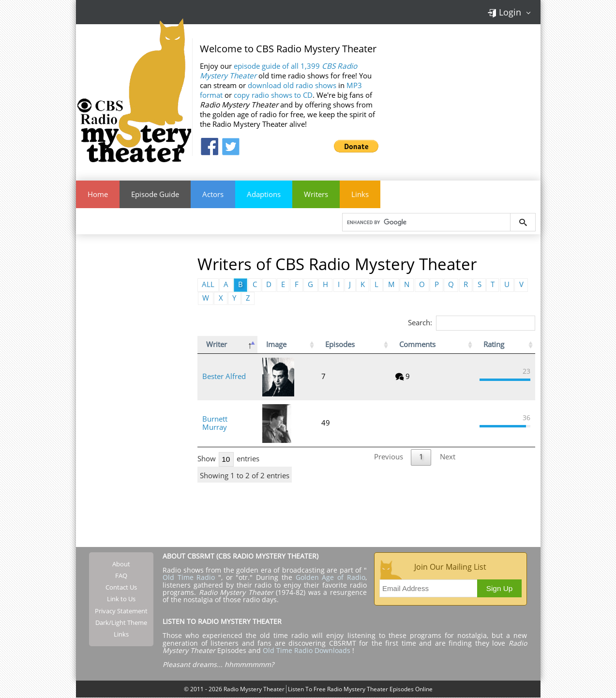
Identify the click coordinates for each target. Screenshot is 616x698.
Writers (316, 194)
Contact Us (121, 588)
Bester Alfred (224, 377)
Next (448, 457)
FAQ (121, 576)
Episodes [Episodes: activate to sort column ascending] (397, 345)
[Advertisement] (134, 390)
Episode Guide (155, 194)
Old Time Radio (189, 578)
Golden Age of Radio (331, 578)
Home (98, 194)
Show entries (228, 459)
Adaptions (264, 194)
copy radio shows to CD (273, 95)
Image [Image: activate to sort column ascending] (304, 345)
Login (504, 12)
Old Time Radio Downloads (308, 651)
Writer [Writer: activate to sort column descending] (217, 345)
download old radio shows (292, 85)
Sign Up (500, 588)
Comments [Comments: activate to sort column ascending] (447, 345)
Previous (389, 457)
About (121, 564)
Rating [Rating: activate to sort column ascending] (493, 345)
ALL (208, 285)
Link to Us (121, 599)
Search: (472, 323)
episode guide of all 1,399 (278, 71)
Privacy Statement (121, 611)
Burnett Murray (228, 423)
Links (360, 194)
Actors (213, 194)
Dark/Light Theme (121, 623)
